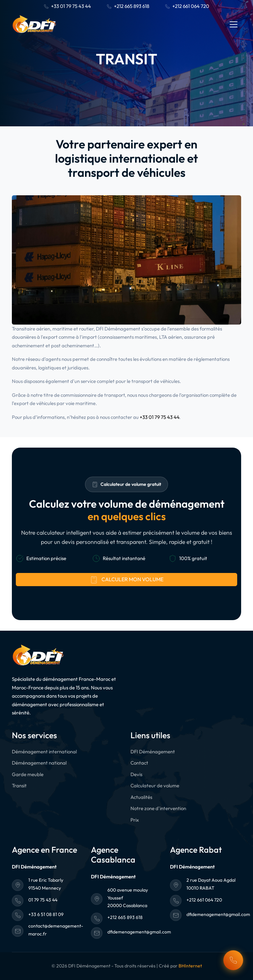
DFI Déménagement (153, 752)
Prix (135, 820)
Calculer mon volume (127, 580)
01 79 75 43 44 (43, 900)
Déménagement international (44, 752)
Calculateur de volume (155, 786)
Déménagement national (39, 763)
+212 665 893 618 (128, 6)
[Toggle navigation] (234, 24)
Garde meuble (28, 774)
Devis (136, 774)
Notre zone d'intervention (158, 808)
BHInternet (190, 966)
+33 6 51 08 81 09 (46, 914)
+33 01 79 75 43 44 (67, 6)
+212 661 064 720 (187, 6)
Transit (19, 786)
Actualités (141, 797)
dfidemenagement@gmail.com (139, 932)
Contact (139, 763)
